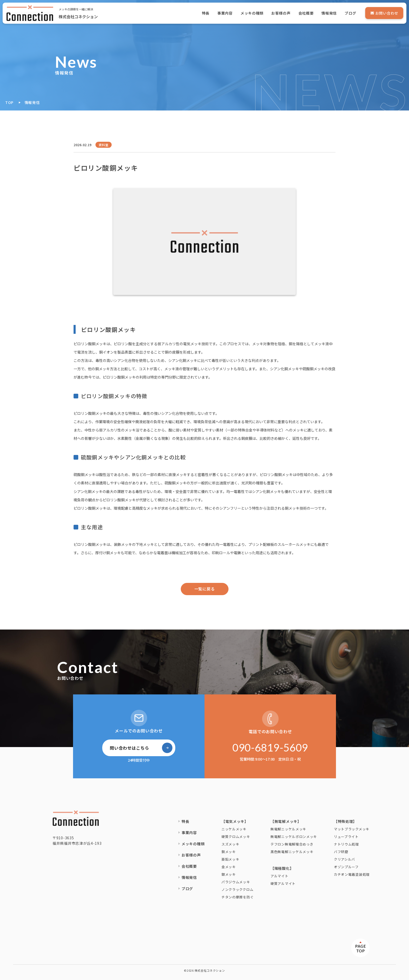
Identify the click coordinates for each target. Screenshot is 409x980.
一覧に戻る (205, 589)
